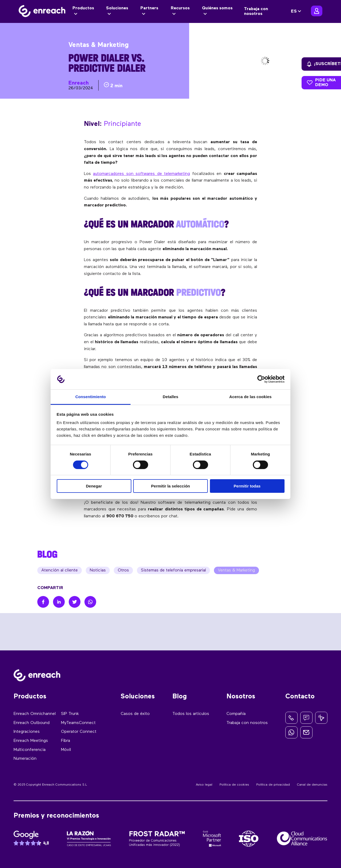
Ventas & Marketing (236, 570)
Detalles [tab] (170, 397)
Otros (123, 570)
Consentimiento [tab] (91, 397)
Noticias (98, 570)
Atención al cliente (60, 570)
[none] (297, 11)
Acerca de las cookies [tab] (251, 397)
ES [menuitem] (294, 11)
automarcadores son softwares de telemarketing (141, 174)
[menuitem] (297, 11)
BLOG (47, 554)
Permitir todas (247, 486)
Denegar (94, 486)
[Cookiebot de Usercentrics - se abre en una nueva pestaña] (261, 379)
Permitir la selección (170, 486)
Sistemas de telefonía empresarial (173, 570)
